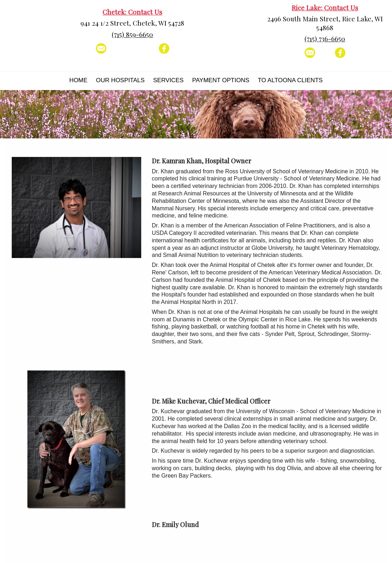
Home (78, 80)
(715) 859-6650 (132, 34)
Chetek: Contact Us (132, 12)
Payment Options (221, 80)
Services (169, 80)
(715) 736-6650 (325, 39)
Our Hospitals (120, 80)
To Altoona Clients (290, 80)
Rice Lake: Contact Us (325, 8)
